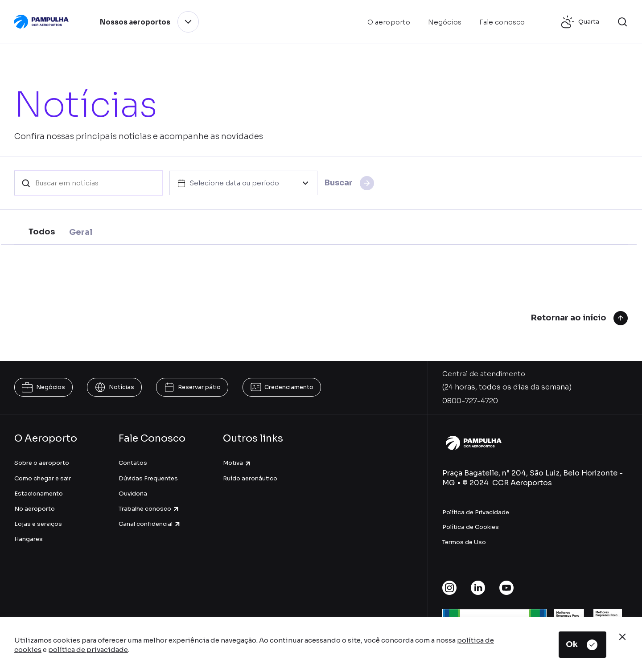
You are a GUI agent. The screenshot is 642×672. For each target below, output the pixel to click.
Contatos (133, 463)
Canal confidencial (150, 524)
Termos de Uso (464, 542)
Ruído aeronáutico (250, 478)
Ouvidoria (133, 494)
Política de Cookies (471, 527)
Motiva (237, 463)
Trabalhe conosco (149, 509)
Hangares (29, 539)
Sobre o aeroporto (42, 463)
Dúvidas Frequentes (148, 478)
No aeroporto (35, 509)
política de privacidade (88, 649)
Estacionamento (39, 494)
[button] (622, 22)
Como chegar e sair (43, 478)
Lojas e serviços (38, 524)
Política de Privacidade (476, 512)
